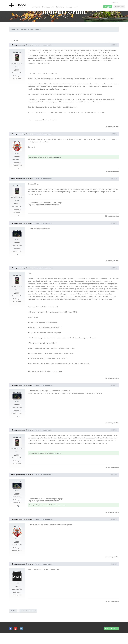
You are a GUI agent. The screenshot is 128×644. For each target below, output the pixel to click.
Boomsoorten (48, 7)
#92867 (114, 56)
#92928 (114, 575)
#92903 (114, 145)
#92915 (114, 279)
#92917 (114, 396)
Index (13, 40)
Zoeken (38, 40)
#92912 (114, 234)
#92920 (114, 486)
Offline (17, 78)
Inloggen (108, 7)
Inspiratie (60, 7)
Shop (76, 7)
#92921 (114, 531)
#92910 (114, 190)
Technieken (35, 7)
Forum (69, 7)
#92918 (114, 441)
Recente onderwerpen (25, 40)
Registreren (119, 7)
